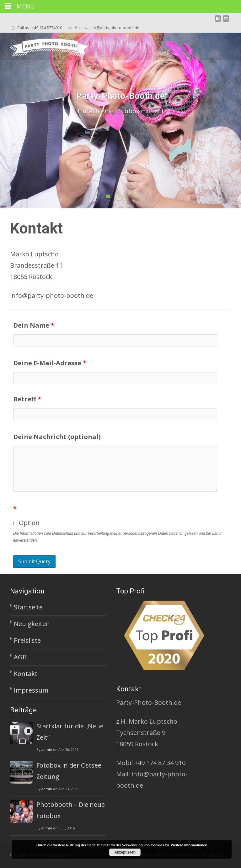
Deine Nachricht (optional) (57, 437)
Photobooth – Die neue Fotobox (71, 810)
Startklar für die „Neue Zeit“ (70, 732)
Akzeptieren (125, 852)
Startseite (28, 607)
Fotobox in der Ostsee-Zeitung (70, 771)
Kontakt (26, 674)
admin (47, 750)
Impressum (31, 690)
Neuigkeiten (32, 624)
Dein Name (34, 325)
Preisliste (27, 640)
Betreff (27, 399)
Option (26, 523)
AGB (20, 657)
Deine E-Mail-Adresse (50, 363)
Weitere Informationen (189, 845)
